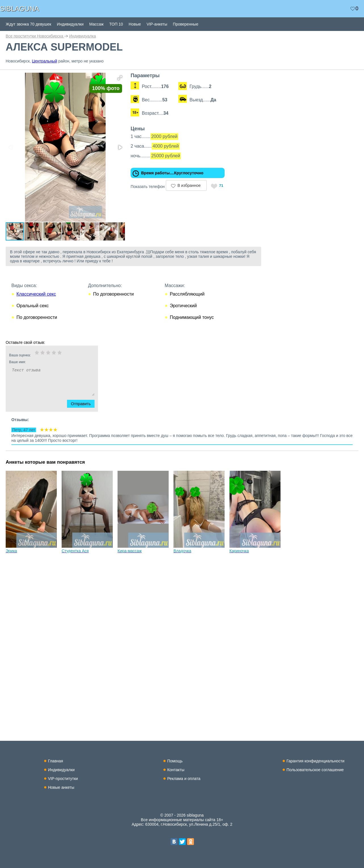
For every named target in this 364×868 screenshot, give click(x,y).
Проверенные (186, 24)
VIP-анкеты (157, 24)
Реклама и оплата (184, 779)
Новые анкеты (61, 787)
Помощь (175, 761)
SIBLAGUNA (19, 9)
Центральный (44, 61)
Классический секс (36, 305)
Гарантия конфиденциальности (315, 761)
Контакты (176, 770)
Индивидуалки (70, 24)
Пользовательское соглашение (315, 770)
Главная (56, 761)
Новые (135, 24)
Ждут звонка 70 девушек (28, 24)
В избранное (198, 185)
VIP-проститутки (63, 779)
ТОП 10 (116, 24)
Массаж (96, 24)
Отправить (84, 415)
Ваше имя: (44, 373)
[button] (128, 78)
